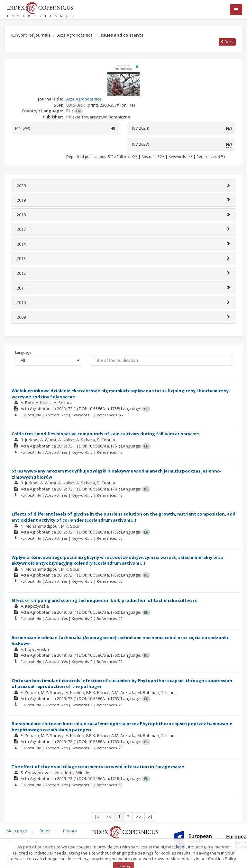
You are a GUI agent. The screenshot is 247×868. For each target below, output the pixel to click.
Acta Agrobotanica (75, 35)
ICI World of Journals (31, 35)
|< (97, 817)
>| (150, 817)
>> (139, 817)
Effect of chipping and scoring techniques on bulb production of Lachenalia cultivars (104, 600)
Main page (17, 831)
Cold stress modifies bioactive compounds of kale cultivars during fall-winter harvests (105, 434)
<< (109, 817)
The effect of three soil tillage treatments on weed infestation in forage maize (98, 767)
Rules (45, 831)
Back (227, 42)
